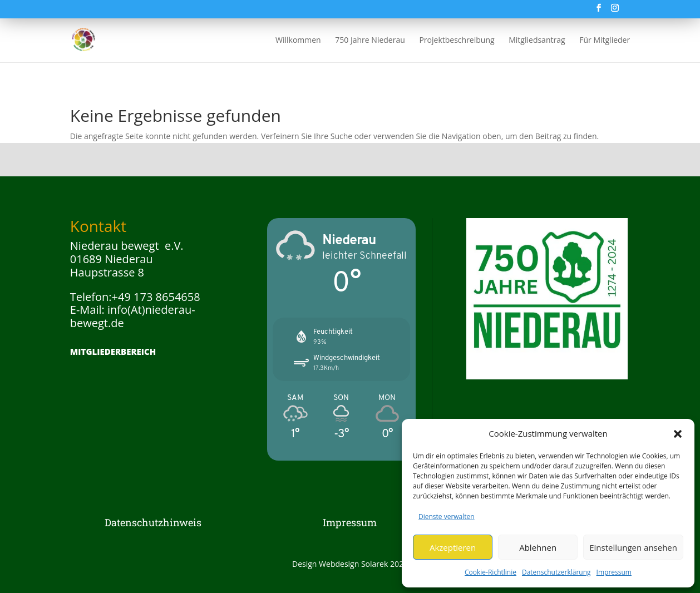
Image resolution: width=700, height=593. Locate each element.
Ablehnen (538, 547)
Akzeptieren (453, 547)
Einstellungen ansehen (633, 547)
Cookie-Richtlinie (491, 572)
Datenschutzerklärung (556, 572)
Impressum (614, 572)
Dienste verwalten (447, 517)
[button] (678, 434)
